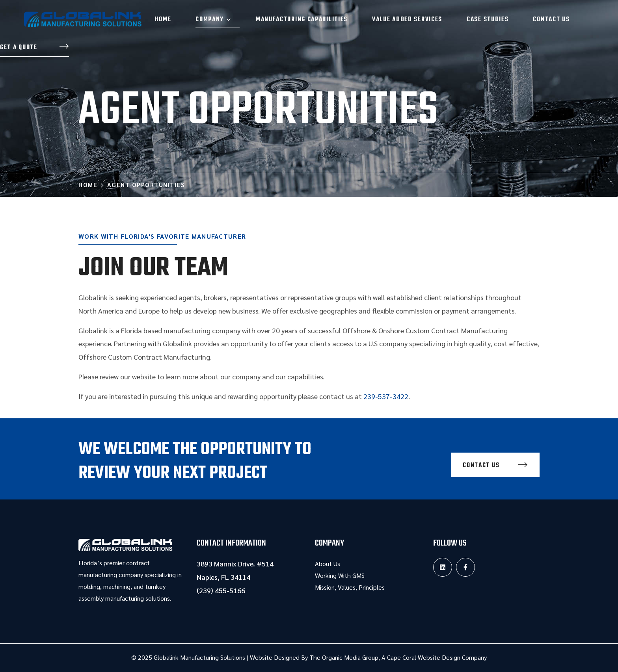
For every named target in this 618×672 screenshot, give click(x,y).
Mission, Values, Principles (350, 587)
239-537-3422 (386, 396)
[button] (34, 48)
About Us (328, 563)
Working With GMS (340, 575)
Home (88, 185)
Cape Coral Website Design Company (437, 657)
